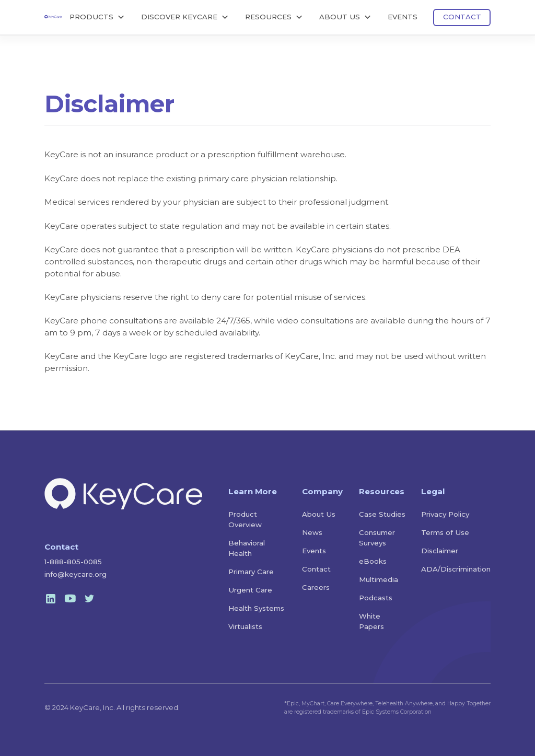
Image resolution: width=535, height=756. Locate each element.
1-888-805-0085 (73, 562)
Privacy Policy (445, 514)
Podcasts (376, 598)
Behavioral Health (247, 548)
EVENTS (403, 17)
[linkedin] (50, 598)
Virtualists (245, 626)
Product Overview (245, 519)
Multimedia (379, 579)
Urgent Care (250, 590)
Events (314, 551)
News (312, 532)
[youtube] (70, 598)
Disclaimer (440, 551)
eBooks (373, 561)
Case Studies (382, 514)
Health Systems (256, 608)
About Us (319, 514)
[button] (97, 18)
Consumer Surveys (377, 538)
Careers (316, 587)
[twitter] (90, 598)
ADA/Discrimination (456, 569)
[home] (53, 16)
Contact (316, 569)
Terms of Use (445, 532)
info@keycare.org (75, 574)
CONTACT (462, 17)
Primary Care (251, 572)
